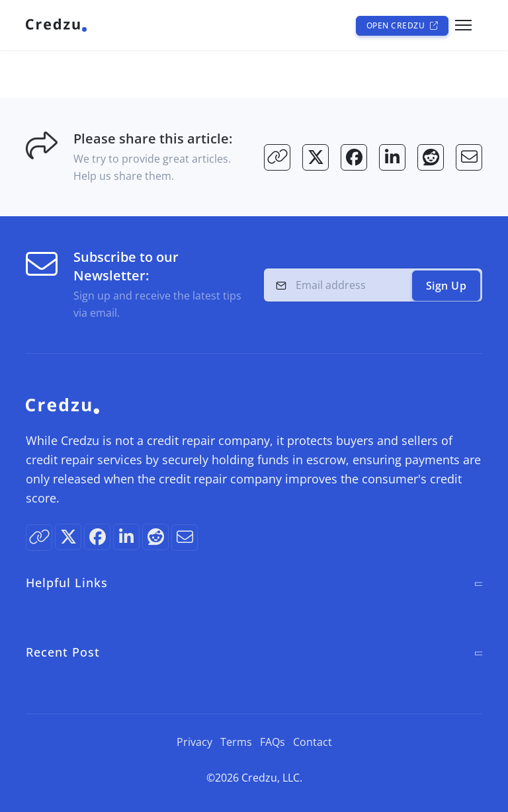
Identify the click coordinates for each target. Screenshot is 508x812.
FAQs (273, 742)
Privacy (194, 742)
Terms (236, 742)
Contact (313, 742)
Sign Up (446, 286)
